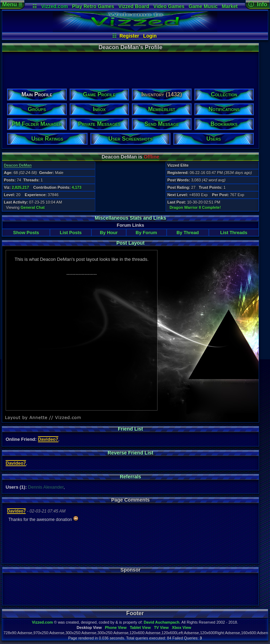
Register (129, 36)
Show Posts (26, 233)
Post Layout (130, 243)
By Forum (146, 233)
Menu (12, 4)
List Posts (71, 233)
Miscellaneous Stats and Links (130, 218)
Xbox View (182, 627)
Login (150, 36)
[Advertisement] (130, 68)
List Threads (234, 233)
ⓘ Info (258, 4)
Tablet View (140, 627)
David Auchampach (162, 622)
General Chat (33, 207)
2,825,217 (20, 187)
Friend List (130, 429)
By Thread (188, 233)
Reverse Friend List (130, 453)
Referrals (131, 477)
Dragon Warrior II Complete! (195, 207)
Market (230, 6)
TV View (161, 627)
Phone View (116, 627)
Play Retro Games (93, 6)
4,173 (77, 187)
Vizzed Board (134, 6)
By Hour (109, 233)
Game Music (203, 6)
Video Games (169, 6)
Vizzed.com (54, 6)
